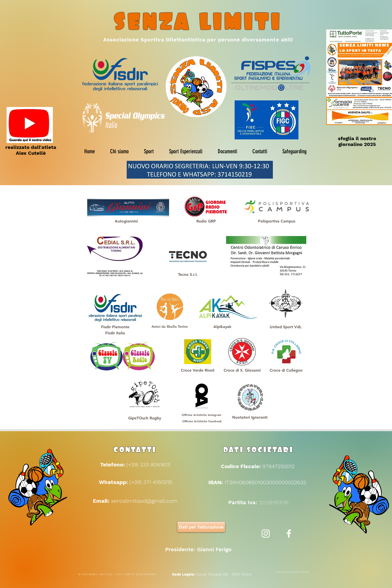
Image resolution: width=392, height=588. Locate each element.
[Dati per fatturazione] (201, 527)
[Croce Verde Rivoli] (198, 370)
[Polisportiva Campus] (277, 221)
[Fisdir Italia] (115, 333)
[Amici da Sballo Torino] (170, 327)
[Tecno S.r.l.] (188, 275)
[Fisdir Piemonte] (115, 327)
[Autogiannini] (126, 221)
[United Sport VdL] (286, 327)
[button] (242, 370)
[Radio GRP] (206, 221)
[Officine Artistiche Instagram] (202, 415)
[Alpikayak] (222, 327)
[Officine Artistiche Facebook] (202, 421)
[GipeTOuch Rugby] (145, 418)
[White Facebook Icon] (289, 534)
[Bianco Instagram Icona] (266, 534)
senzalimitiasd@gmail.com (144, 501)
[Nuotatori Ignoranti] (250, 417)
